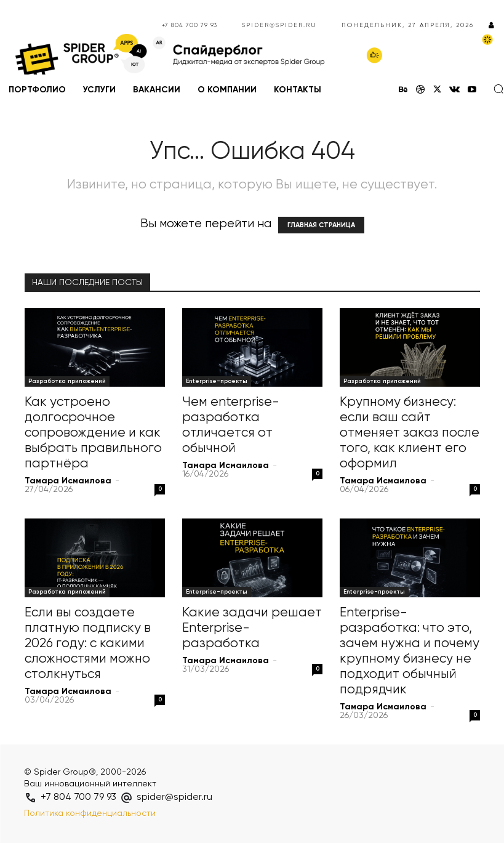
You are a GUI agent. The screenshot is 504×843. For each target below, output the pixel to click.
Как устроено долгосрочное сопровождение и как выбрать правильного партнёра (93, 433)
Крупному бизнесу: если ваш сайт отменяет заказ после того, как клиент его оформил (410, 433)
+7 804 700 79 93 (190, 25)
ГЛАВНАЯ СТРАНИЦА (321, 225)
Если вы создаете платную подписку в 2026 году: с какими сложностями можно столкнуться (88, 644)
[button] (498, 89)
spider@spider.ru (279, 25)
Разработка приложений (67, 381)
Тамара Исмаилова (68, 481)
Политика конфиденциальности (90, 813)
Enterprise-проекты (217, 381)
